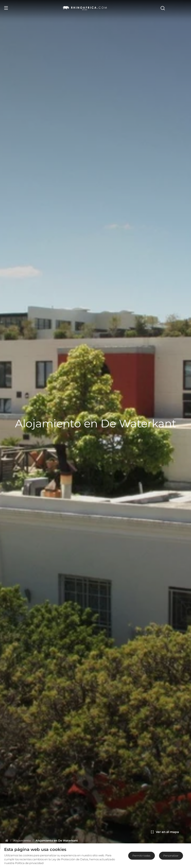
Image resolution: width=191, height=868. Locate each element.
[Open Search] (184, 8)
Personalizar (171, 856)
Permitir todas (141, 856)
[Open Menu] (6, 8)
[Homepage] (7, 840)
